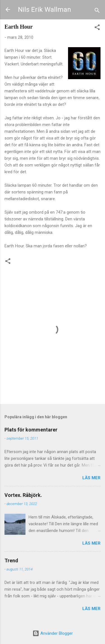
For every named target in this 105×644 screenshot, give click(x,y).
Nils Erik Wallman (45, 10)
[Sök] (97, 11)
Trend (11, 560)
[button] (97, 28)
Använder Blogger (53, 633)
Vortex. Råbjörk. (23, 495)
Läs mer (91, 478)
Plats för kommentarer (31, 430)
